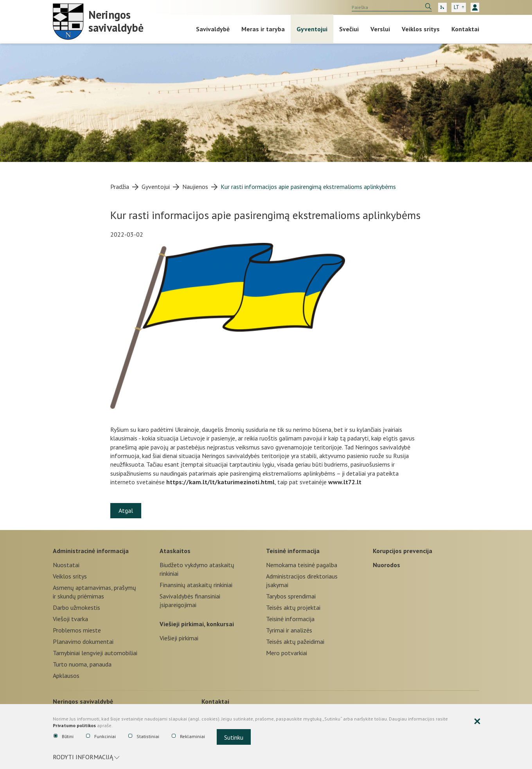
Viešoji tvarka (70, 619)
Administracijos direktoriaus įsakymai (302, 580)
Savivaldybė (213, 29)
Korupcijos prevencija (403, 551)
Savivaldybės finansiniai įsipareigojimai (190, 600)
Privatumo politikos (74, 725)
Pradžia (120, 187)
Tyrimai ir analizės (289, 630)
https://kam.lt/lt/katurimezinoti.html (220, 482)
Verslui (380, 29)
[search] (392, 7)
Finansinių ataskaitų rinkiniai (196, 585)
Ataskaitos (175, 551)
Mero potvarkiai (287, 653)
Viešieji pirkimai (179, 638)
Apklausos (66, 676)
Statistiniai (144, 737)
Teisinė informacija (293, 551)
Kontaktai (465, 29)
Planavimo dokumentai (83, 641)
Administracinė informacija (91, 551)
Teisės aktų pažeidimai (295, 641)
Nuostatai (66, 565)
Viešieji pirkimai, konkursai (197, 624)
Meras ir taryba (263, 29)
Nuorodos (386, 565)
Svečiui (349, 29)
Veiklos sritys (421, 29)
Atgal (126, 510)
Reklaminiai (188, 737)
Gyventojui (312, 29)
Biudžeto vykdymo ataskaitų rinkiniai (197, 569)
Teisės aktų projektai (293, 607)
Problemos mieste (77, 630)
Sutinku (234, 737)
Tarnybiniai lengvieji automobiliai (95, 653)
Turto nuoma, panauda (82, 664)
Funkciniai (101, 737)
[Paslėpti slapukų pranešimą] (477, 722)
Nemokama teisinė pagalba (302, 565)
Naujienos (195, 187)
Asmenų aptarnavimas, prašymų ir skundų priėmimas (94, 592)
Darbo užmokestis (76, 607)
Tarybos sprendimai (291, 596)
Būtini (64, 737)
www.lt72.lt (345, 482)
